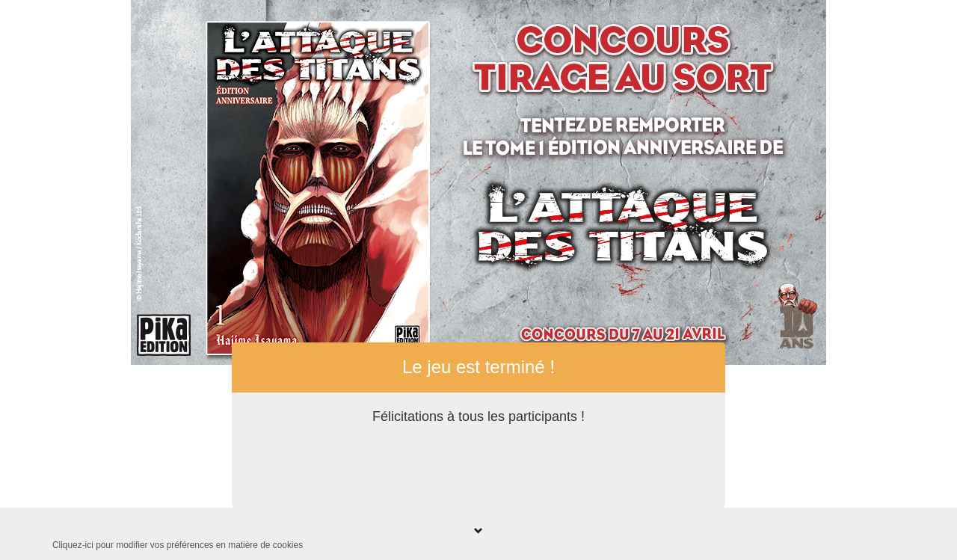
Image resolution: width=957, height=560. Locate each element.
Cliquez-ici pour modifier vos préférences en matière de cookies (178, 545)
